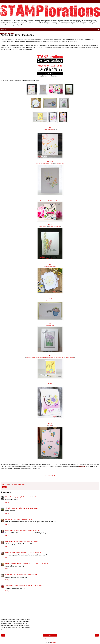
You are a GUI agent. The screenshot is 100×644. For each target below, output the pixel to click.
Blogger (54, 642)
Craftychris (9, 541)
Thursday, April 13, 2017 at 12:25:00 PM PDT (36, 563)
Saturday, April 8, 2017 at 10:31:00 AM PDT (27, 530)
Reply (7, 502)
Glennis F (8, 508)
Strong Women (47, 129)
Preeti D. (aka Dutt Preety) (14, 563)
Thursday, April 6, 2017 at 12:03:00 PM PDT (25, 508)
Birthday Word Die (59, 358)
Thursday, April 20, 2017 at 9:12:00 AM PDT (26, 574)
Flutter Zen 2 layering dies (41, 163)
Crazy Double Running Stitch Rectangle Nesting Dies (37, 358)
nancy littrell (9, 530)
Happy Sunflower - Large (50, 266)
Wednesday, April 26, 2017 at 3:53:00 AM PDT (28, 586)
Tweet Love (50, 425)
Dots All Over (50, 163)
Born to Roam (43, 201)
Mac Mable (9, 574)
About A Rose (50, 385)
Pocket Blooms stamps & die (44, 300)
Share (4, 487)
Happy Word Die (52, 358)
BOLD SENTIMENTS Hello (55, 226)
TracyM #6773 (10, 586)
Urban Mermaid (10, 552)
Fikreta (8, 497)
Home (50, 635)
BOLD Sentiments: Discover (54, 201)
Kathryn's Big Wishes (70, 358)
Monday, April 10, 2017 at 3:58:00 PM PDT (28, 552)
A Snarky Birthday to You (57, 300)
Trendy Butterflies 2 (60, 163)
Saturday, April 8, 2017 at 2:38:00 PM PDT (26, 541)
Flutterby (52, 129)
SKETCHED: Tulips (50, 326)
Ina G (7, 519)
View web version (50, 639)
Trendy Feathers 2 (43, 226)
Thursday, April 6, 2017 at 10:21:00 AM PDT (23, 497)
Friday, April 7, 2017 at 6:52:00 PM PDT (21, 519)
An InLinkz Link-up (50, 475)
